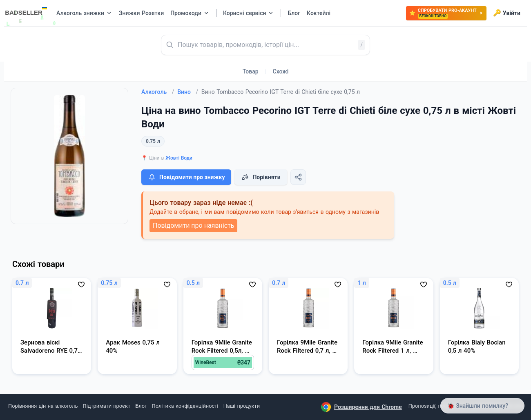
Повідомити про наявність (193, 226)
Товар (251, 71)
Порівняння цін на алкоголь (43, 406)
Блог (141, 406)
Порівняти (261, 177)
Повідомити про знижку (186, 177)
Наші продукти (242, 406)
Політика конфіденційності (185, 406)
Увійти (507, 13)
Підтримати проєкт (107, 406)
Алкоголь (158, 92)
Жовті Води (179, 158)
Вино (188, 92)
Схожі (281, 71)
